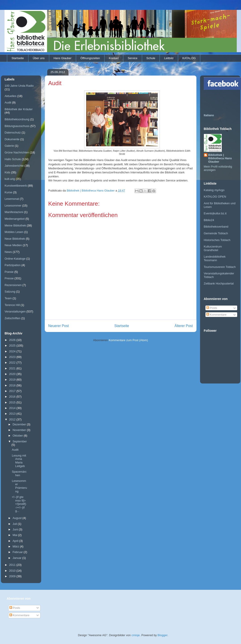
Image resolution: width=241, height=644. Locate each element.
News (8, 252)
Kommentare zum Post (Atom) (128, 340)
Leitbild (169, 58)
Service (133, 58)
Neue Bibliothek (15, 239)
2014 (13, 408)
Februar (18, 552)
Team (8, 298)
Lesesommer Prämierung (19, 486)
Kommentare (216, 315)
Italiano (209, 115)
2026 (13, 340)
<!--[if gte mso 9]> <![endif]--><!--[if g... (19, 504)
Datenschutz (13, 132)
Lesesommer (13, 206)
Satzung (10, 292)
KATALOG (189, 58)
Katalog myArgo (214, 190)
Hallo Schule (13, 159)
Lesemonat (12, 199)
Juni (16, 529)
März (16, 546)
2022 (13, 363)
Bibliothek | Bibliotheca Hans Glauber (220, 158)
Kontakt (114, 58)
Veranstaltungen (15, 311)
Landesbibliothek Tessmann (215, 258)
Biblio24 (209, 220)
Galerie (9, 146)
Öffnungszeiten (90, 58)
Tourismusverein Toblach (220, 267)
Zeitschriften (13, 318)
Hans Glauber (62, 58)
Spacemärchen (19, 473)
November (20, 430)
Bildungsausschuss (17, 126)
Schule (151, 58)
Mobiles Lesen (14, 232)
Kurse (9, 192)
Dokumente (12, 139)
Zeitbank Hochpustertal (219, 283)
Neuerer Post (59, 326)
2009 (13, 576)
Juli (15, 524)
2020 (13, 374)
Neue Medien (13, 245)
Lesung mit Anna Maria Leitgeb (19, 461)
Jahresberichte (14, 166)
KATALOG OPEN (215, 197)
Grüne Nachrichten (17, 152)
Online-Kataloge (15, 259)
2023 (13, 357)
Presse (9, 278)
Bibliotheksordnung (17, 119)
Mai (15, 535)
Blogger (162, 635)
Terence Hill (12, 305)
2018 (13, 385)
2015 (13, 402)
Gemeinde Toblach (216, 233)
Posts (212, 308)
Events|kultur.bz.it (215, 213)
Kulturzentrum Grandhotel (213, 248)
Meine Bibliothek (15, 225)
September (20, 441)
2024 (13, 351)
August (17, 518)
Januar (17, 558)
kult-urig (10, 179)
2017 (13, 391)
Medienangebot (15, 219)
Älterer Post (184, 326)
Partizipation (13, 265)
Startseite (18, 58)
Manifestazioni (14, 212)
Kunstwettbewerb (16, 186)
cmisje (136, 635)
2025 (13, 346)
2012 (13, 419)
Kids (7, 172)
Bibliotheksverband (216, 227)
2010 (13, 571)
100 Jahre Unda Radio (19, 86)
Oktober (18, 436)
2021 (13, 368)
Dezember (20, 424)
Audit (8, 102)
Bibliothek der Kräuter (19, 109)
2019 (13, 380)
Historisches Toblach (217, 240)
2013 (13, 414)
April (16, 541)
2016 (13, 397)
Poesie (9, 272)
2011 (13, 565)
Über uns (39, 58)
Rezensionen (13, 285)
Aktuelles (11, 96)
